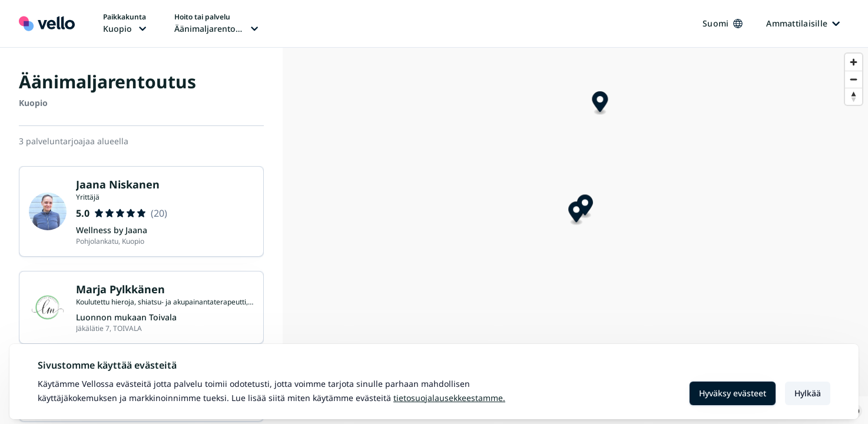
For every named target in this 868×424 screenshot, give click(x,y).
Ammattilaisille (803, 23)
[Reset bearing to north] (854, 96)
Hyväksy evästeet (733, 393)
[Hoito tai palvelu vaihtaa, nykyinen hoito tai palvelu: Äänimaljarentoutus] (216, 24)
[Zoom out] (854, 79)
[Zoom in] (854, 62)
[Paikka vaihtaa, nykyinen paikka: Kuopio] (125, 24)
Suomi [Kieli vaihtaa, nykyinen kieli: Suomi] (723, 23)
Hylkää (808, 393)
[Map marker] (585, 221)
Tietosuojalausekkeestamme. (449, 398)
